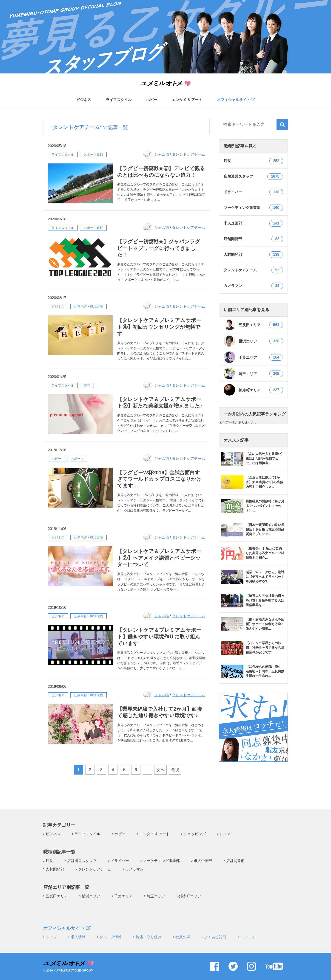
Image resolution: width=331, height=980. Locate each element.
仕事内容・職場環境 (88, 306)
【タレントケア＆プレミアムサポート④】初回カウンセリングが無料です (159, 327)
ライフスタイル (119, 100)
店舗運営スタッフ (82, 861)
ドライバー (120, 861)
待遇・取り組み (148, 937)
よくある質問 (215, 937)
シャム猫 (162, 154)
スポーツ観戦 (93, 154)
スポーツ (77, 459)
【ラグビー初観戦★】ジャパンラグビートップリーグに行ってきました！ (159, 248)
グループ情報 (111, 937)
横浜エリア (253, 341)
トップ (51, 937)
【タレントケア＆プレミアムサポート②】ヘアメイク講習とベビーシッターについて (159, 558)
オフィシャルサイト (236, 100)
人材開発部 (55, 869)
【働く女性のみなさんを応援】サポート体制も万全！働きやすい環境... (265, 624)
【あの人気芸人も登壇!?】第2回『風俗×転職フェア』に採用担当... (265, 458)
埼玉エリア (253, 373)
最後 (175, 770)
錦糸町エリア (253, 390)
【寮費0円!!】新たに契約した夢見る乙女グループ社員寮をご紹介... (265, 553)
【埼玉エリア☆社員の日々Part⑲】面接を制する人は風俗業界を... (265, 600)
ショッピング (195, 834)
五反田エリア (253, 325)
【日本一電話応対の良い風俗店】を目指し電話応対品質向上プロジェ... (265, 529)
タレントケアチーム (188, 154)
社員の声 (183, 937)
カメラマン (134, 869)
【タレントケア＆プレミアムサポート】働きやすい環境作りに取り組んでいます (159, 637)
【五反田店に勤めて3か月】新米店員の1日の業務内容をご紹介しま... (264, 482)
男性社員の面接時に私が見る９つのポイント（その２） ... (265, 506)
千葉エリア (253, 357)
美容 (87, 385)
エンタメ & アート (187, 100)
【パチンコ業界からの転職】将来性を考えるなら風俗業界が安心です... (265, 648)
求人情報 (78, 937)
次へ (160, 770)
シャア (225, 834)
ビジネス (84, 100)
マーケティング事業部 (161, 861)
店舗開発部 (235, 861)
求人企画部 (203, 861)
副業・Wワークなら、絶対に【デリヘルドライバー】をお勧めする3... (265, 577)
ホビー (152, 100)
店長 (49, 861)
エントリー (249, 937)
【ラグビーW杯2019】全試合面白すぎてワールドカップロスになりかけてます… (159, 479)
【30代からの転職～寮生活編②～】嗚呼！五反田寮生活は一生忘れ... (265, 671)
